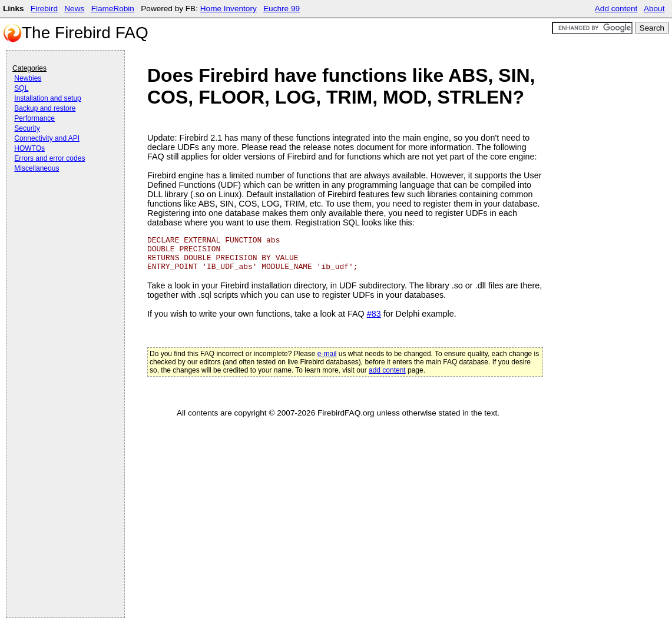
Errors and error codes (49, 158)
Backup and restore (45, 108)
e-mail (327, 354)
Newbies (28, 78)
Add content (616, 9)
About (654, 9)
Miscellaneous (37, 168)
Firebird (44, 9)
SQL (21, 88)
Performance (34, 118)
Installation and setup (47, 98)
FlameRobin (113, 9)
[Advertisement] (59, 207)
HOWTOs (29, 148)
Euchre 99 (282, 9)
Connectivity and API (47, 138)
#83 (374, 314)
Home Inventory (229, 9)
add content (387, 370)
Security (27, 128)
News (74, 9)
